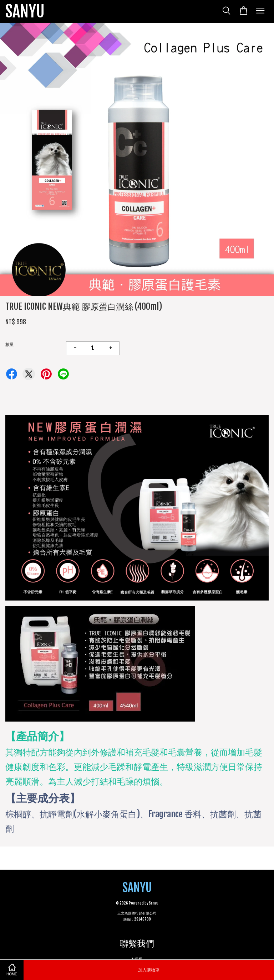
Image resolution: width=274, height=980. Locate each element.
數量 (10, 344)
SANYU (25, 11)
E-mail (137, 959)
